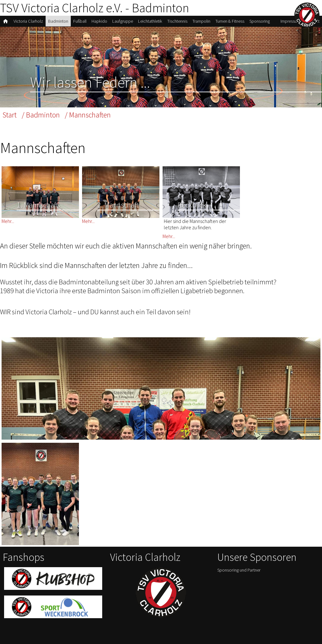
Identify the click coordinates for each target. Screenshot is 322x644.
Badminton (58, 21)
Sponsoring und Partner (239, 570)
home (6, 21)
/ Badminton (41, 115)
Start (10, 115)
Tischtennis (177, 21)
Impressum (290, 21)
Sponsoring (260, 21)
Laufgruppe (123, 21)
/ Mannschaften (88, 115)
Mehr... (8, 221)
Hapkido (99, 21)
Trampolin (201, 21)
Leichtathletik (150, 21)
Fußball (80, 21)
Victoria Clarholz (28, 21)
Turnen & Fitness (230, 21)
